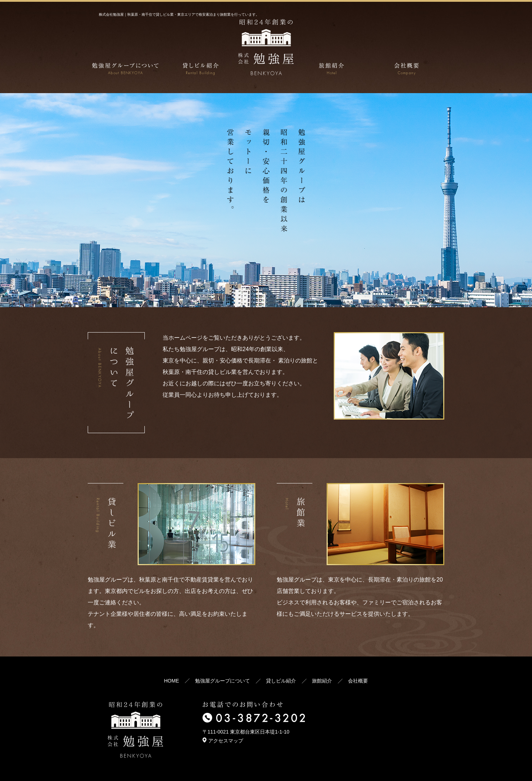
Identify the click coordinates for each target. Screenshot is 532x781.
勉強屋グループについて (222, 681)
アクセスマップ (223, 741)
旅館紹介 (322, 681)
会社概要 (358, 681)
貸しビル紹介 (281, 681)
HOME (172, 681)
